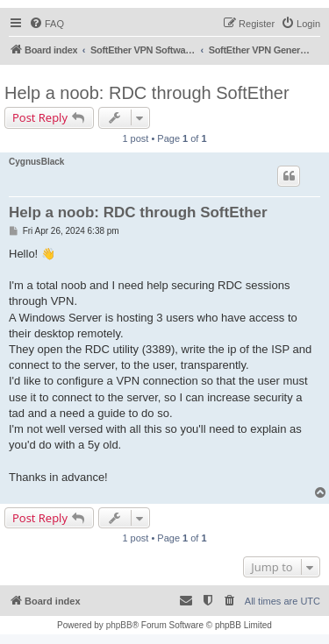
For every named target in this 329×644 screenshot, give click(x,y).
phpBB (119, 625)
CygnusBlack (36, 162)
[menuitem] (46, 24)
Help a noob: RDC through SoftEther (147, 93)
